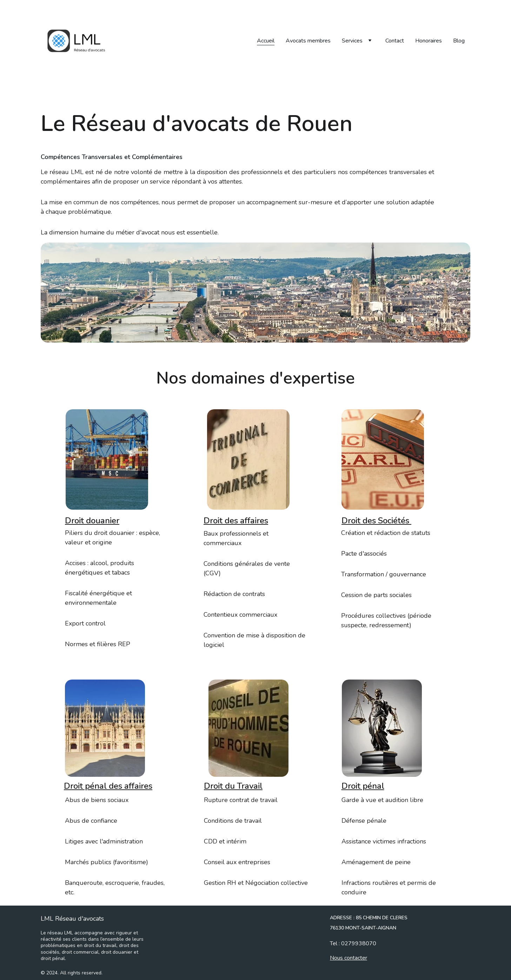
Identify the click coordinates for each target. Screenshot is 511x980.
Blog (459, 41)
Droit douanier (92, 522)
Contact (395, 41)
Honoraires (429, 41)
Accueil (266, 41)
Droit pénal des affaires (108, 787)
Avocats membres (308, 41)
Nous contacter (349, 959)
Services (352, 41)
